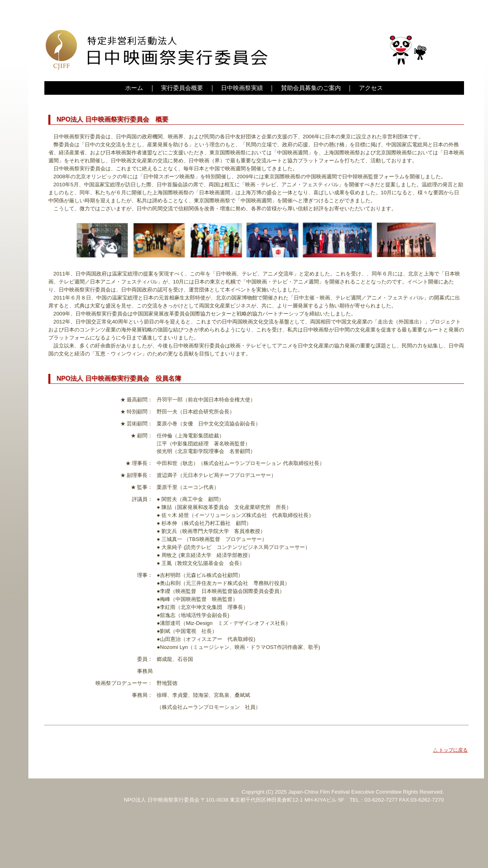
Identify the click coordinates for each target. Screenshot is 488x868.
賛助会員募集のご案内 (311, 88)
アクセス (371, 88)
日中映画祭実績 (242, 88)
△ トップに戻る (450, 750)
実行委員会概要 (182, 88)
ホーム (134, 88)
